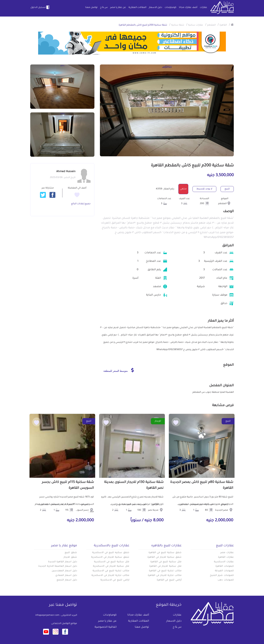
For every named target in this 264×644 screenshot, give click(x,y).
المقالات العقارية (137, 8)
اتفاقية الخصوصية (106, 627)
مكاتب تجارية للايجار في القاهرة (165, 575)
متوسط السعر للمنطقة (119, 370)
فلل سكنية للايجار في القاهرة (165, 566)
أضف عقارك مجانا (188, 8)
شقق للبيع (71, 553)
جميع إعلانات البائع (81, 204)
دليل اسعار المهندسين (64, 571)
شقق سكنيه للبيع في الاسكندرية (111, 553)
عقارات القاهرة (226, 557)
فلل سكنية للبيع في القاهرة (166, 562)
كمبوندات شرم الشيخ (222, 575)
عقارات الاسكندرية (224, 562)
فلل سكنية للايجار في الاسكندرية (111, 566)
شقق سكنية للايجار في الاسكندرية (110, 557)
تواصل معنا (91, 8)
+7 (62, 132)
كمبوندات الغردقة (224, 571)
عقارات (203, 8)
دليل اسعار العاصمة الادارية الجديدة (58, 566)
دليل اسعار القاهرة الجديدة (63, 562)
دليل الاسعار (155, 8)
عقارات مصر (227, 553)
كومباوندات (170, 8)
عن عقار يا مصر (118, 8)
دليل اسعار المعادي (66, 575)
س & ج (104, 8)
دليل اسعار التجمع (67, 580)
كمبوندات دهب (226, 580)
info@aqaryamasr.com (47, 615)
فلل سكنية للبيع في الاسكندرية (112, 562)
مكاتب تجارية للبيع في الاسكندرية (111, 571)
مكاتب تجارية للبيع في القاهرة (165, 571)
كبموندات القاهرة (225, 566)
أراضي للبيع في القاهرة (169, 580)
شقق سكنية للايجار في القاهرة (164, 557)
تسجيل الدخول (40, 7)
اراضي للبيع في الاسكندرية (115, 580)
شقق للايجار (70, 557)
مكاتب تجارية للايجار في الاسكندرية (110, 575)
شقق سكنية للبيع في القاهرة (165, 553)
